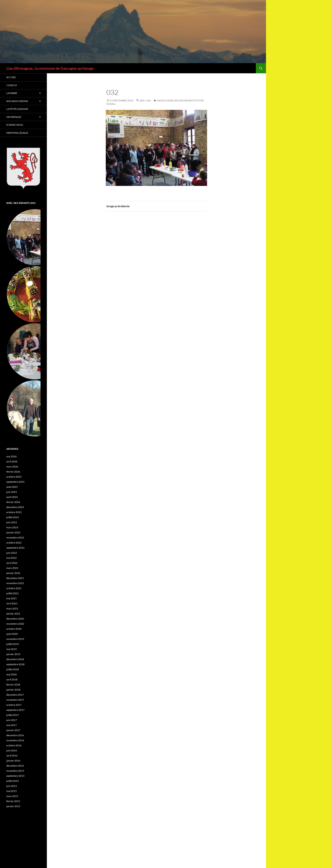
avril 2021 (12, 603)
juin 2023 (12, 522)
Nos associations (17, 101)
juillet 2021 (13, 593)
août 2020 (12, 634)
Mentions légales (17, 133)
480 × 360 (145, 100)
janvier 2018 (13, 690)
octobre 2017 (14, 705)
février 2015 (13, 801)
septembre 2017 (15, 710)
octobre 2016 (14, 745)
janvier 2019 (13, 654)
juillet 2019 (13, 644)
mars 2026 (12, 467)
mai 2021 (12, 598)
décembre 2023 (15, 507)
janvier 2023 (13, 532)
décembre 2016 (15, 735)
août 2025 (12, 487)
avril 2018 (12, 679)
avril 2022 (12, 563)
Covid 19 (12, 85)
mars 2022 (12, 568)
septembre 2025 (15, 482)
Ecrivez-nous (15, 125)
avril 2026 (12, 461)
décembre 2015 (15, 766)
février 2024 (13, 502)
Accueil (11, 77)
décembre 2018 (15, 659)
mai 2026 (12, 456)
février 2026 (13, 472)
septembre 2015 (15, 776)
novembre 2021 (15, 583)
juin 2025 (12, 492)
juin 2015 (12, 786)
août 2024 (12, 497)
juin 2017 (12, 720)
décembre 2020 (15, 619)
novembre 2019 (15, 639)
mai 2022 (12, 558)
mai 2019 (12, 649)
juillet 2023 (13, 517)
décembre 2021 (15, 578)
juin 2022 (12, 553)
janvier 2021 (13, 614)
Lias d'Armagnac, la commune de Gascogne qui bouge (50, 68)
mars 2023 (12, 527)
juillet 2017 (13, 715)
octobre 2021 (14, 588)
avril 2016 (12, 756)
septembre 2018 (15, 664)
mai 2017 (12, 725)
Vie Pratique (14, 117)
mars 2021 (12, 608)
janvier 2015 (13, 806)
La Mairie (12, 93)
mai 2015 (12, 791)
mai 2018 (12, 674)
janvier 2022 (13, 573)
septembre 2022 (15, 548)
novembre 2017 (15, 700)
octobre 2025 (14, 477)
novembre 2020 (15, 624)
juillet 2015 (13, 781)
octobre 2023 (14, 512)
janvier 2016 (13, 761)
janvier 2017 (13, 730)
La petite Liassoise (17, 109)
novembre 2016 (15, 740)
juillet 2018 (13, 669)
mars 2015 (12, 796)
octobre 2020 (14, 629)
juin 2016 (12, 750)
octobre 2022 (14, 543)
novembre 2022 (15, 538)
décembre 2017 (15, 695)
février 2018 (13, 685)
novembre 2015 (15, 771)
